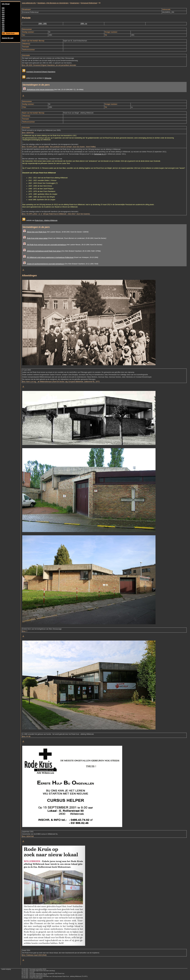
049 (3, 31)
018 (3, 14)
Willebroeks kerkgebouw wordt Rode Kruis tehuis (44, 251)
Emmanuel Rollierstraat (89, 3)
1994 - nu (84, 24)
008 (3, 8)
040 (3, 27)
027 (3, 23)
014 (3, 12)
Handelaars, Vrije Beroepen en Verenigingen (53, 3)
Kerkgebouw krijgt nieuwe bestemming (40, 90)
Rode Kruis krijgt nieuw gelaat (37, 238)
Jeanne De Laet (8, 38)
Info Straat (6, 4)
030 (3, 25)
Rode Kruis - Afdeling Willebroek (46, 220)
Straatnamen (75, 3)
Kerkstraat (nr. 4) (100, 154)
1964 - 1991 (43, 24)
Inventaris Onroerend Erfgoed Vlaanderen (41, 72)
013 (3, 10)
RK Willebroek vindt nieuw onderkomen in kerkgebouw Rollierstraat (50, 257)
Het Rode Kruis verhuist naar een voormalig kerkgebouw (46, 245)
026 (3, 21)
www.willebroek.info (29, 3)
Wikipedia (48, 78)
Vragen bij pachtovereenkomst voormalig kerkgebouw (45, 264)
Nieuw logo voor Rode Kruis (37, 232)
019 (3, 16)
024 (3, 18)
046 (3, 29)
